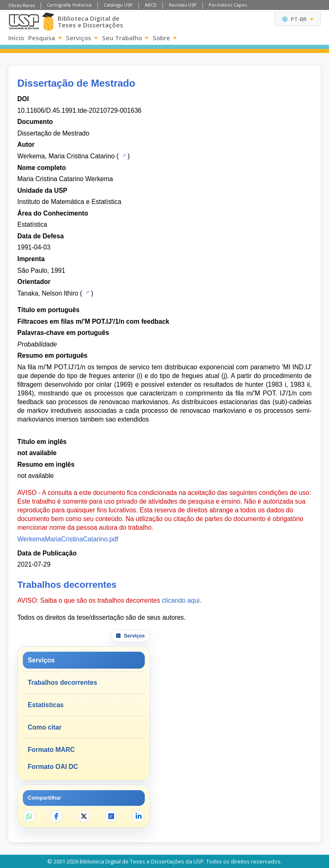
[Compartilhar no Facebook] (56, 816)
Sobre (165, 38)
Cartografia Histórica (69, 5)
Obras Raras (22, 5)
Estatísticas (46, 705)
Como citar (45, 727)
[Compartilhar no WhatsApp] (29, 816)
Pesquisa (45, 38)
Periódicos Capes (228, 5)
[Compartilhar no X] (84, 816)
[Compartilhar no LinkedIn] (139, 816)
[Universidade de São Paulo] (24, 22)
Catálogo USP (118, 5)
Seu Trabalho (125, 38)
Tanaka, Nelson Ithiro (48, 293)
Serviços (82, 38)
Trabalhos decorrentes (62, 683)
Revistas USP (183, 5)
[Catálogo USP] (123, 155)
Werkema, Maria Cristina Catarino (66, 156)
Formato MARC (51, 750)
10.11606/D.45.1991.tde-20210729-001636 (79, 110)
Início (16, 38)
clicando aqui (181, 600)
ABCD (151, 5)
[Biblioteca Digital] (48, 22)
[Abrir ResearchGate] (111, 816)
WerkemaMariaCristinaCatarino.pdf (68, 539)
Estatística (32, 224)
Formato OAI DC (53, 767)
